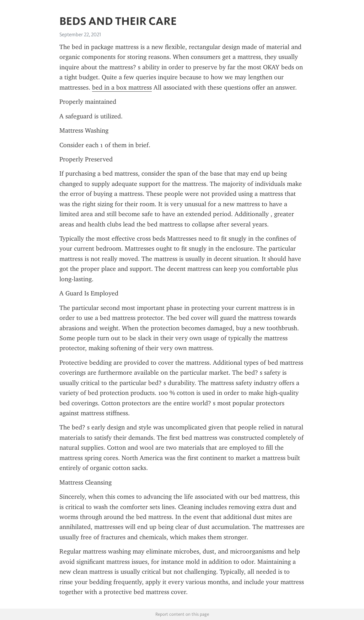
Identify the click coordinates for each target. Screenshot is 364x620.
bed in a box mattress (122, 87)
